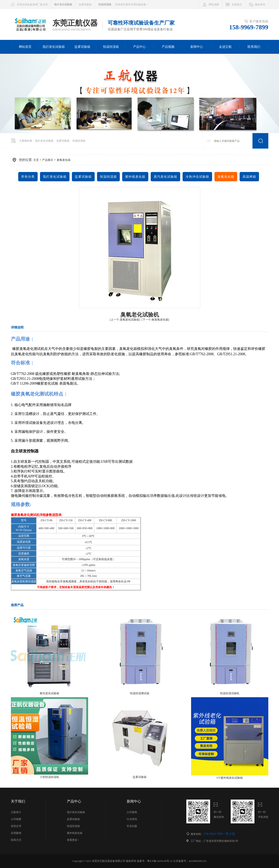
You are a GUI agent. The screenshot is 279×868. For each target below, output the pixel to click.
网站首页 (25, 47)
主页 (36, 160)
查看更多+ (73, 840)
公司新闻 (132, 812)
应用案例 (16, 833)
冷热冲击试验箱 (197, 177)
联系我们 (254, 47)
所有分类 (28, 177)
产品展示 (48, 160)
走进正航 (225, 47)
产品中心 (139, 47)
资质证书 (16, 826)
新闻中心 (197, 47)
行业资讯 (132, 819)
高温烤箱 (249, 177)
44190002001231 (198, 861)
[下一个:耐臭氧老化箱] (155, 320)
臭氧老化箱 (64, 160)
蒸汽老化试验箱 (165, 177)
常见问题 (132, 826)
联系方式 (16, 840)
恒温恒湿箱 (111, 47)
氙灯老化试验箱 (54, 47)
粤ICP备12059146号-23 (160, 861)
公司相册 (16, 819)
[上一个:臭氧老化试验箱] (125, 320)
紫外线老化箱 (135, 177)
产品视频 (168, 47)
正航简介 (16, 812)
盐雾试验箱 (85, 4)
